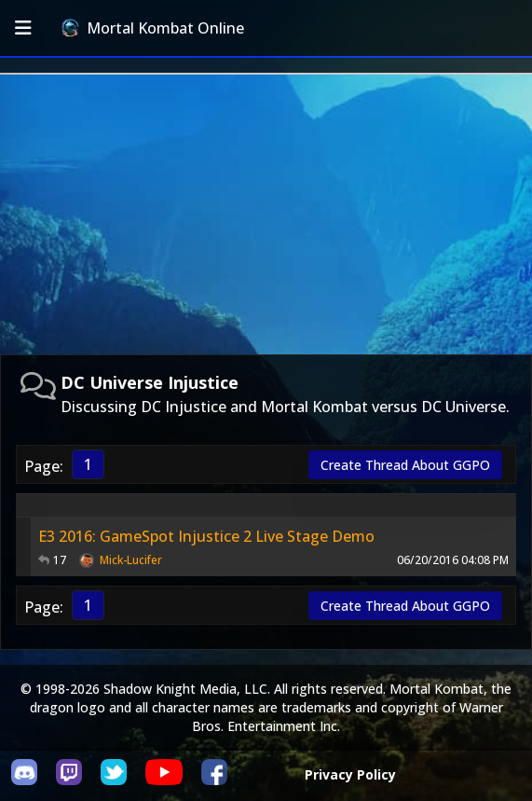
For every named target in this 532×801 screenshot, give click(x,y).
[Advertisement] (266, 214)
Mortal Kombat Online (153, 28)
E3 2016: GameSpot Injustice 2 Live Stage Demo (206, 536)
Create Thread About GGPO (405, 465)
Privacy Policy (350, 774)
